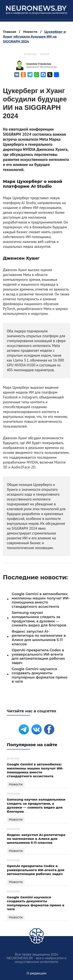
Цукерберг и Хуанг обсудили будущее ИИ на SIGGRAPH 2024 (34, 37)
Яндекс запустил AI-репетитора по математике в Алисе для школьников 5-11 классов (39, 638)
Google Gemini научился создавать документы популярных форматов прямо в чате (40, 675)
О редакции (37, 973)
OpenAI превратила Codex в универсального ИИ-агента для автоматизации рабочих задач (38, 656)
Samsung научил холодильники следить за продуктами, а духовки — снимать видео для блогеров (39, 619)
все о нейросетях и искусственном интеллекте (36, 13)
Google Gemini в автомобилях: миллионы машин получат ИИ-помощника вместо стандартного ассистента (41, 600)
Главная (10, 32)
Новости (30, 32)
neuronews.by (36, 8)
